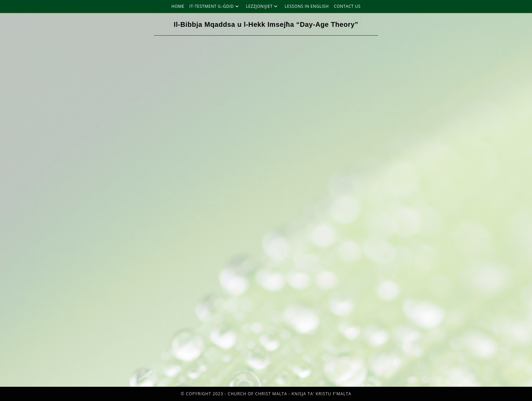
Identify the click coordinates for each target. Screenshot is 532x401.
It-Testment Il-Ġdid (215, 6)
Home (178, 6)
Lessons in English (307, 6)
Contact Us (347, 6)
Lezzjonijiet (263, 6)
